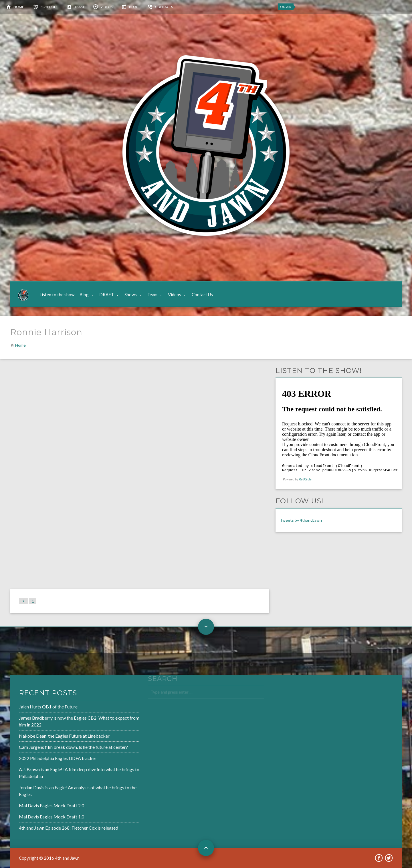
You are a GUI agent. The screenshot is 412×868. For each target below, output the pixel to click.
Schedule (49, 7)
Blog (134, 7)
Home (19, 7)
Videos (106, 7)
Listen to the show (57, 294)
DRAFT (107, 294)
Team (79, 7)
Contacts (164, 7)
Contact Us (202, 294)
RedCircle (305, 479)
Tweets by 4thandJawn (301, 520)
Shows (131, 294)
